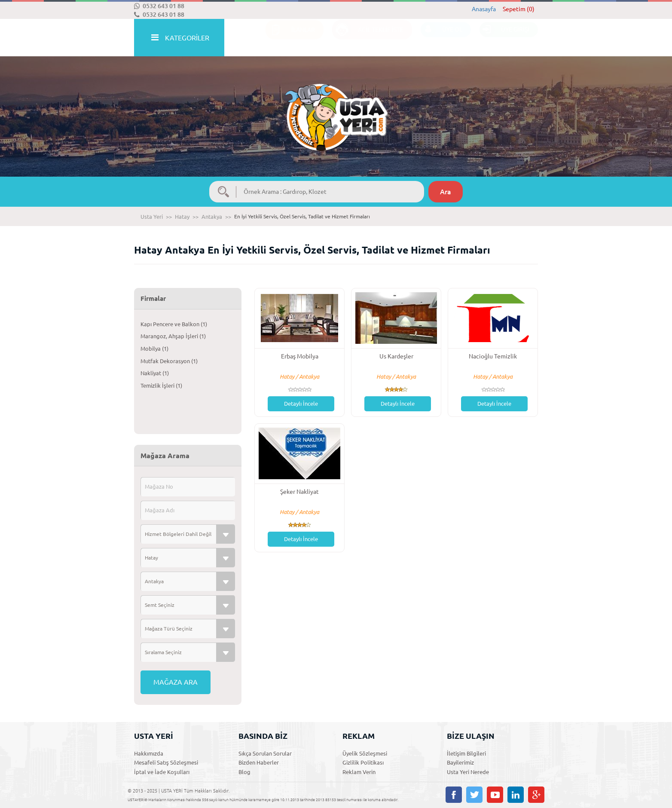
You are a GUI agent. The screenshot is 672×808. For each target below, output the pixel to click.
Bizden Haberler (259, 762)
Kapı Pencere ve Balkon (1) (174, 324)
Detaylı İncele (301, 404)
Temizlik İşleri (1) (161, 386)
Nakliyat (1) (155, 373)
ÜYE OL (441, 38)
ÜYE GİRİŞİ (504, 38)
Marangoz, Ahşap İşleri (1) (173, 336)
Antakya (212, 217)
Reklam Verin (359, 772)
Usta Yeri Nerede (468, 772)
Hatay (182, 217)
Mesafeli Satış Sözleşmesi (166, 762)
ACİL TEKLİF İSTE (368, 38)
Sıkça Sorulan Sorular (265, 753)
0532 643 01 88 (159, 6)
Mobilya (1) (154, 349)
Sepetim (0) (519, 9)
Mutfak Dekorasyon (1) (169, 361)
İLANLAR (290, 38)
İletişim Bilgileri (466, 753)
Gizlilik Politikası (363, 762)
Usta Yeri (152, 217)
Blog (244, 772)
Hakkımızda (149, 753)
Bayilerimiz (460, 762)
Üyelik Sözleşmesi (365, 753)
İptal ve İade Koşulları (162, 772)
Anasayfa (484, 9)
